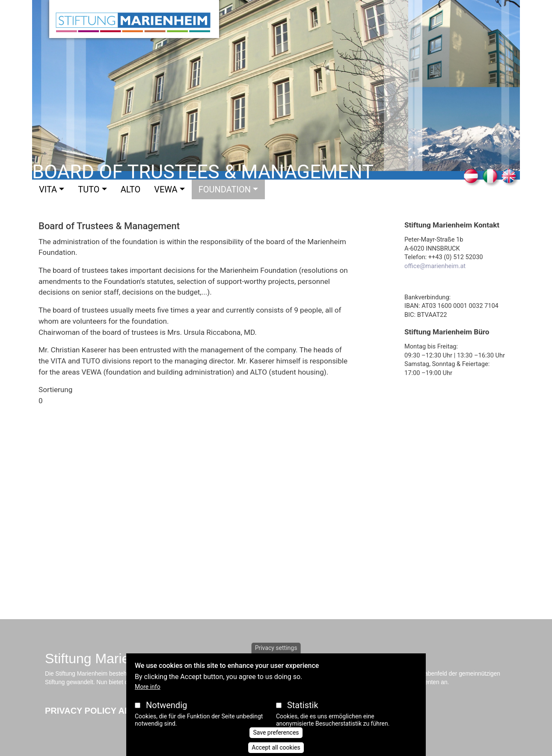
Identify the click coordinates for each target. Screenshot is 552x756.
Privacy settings (276, 648)
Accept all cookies (276, 747)
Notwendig (166, 705)
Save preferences (276, 732)
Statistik (303, 705)
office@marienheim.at (435, 266)
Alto (131, 189)
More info (148, 687)
